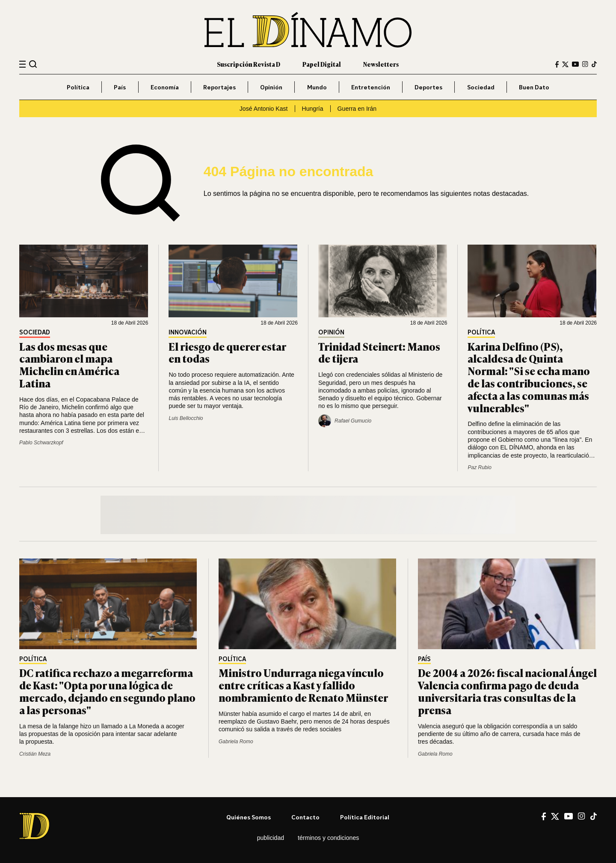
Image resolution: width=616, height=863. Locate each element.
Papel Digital (322, 64)
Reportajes (219, 87)
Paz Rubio (479, 467)
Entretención (371, 87)
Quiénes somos (249, 817)
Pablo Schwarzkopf (41, 443)
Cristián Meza (35, 754)
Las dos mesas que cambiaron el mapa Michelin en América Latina (69, 365)
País (120, 87)
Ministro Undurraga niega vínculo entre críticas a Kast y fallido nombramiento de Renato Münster (303, 685)
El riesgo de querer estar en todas (227, 352)
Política (78, 87)
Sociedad (481, 87)
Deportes (428, 87)
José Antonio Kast (264, 109)
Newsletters (381, 64)
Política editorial (365, 817)
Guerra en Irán (357, 109)
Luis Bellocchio (186, 418)
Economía (165, 87)
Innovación (188, 332)
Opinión (271, 87)
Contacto (305, 817)
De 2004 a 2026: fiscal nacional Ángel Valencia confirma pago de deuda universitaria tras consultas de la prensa (507, 691)
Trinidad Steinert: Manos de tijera (379, 352)
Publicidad (271, 838)
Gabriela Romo (236, 742)
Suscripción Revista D (249, 64)
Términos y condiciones (328, 838)
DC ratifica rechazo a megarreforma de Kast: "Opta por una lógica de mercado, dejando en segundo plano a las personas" (107, 691)
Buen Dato (534, 87)
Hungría (313, 109)
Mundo (317, 87)
